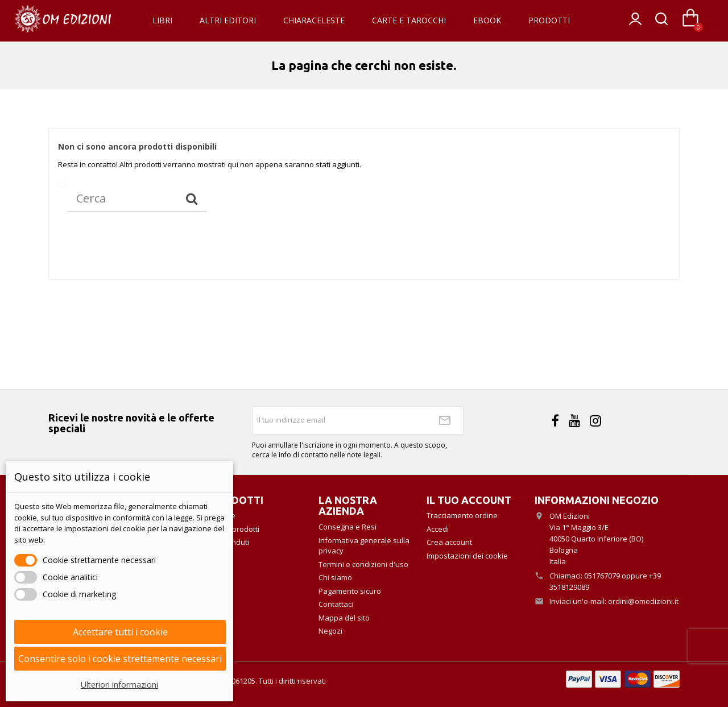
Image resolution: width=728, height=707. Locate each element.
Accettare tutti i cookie (120, 632)
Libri (162, 20)
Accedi (438, 529)
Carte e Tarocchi (409, 20)
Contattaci (336, 604)
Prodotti (549, 20)
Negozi (330, 631)
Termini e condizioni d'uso (363, 564)
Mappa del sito (344, 618)
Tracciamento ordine (462, 515)
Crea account (449, 542)
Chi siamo (335, 577)
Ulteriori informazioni (119, 685)
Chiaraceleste (314, 20)
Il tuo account (469, 500)
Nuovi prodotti (235, 529)
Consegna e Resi (348, 527)
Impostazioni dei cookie (467, 556)
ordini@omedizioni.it (643, 601)
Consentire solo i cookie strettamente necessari (120, 659)
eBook (487, 20)
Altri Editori (228, 20)
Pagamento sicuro (350, 591)
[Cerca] (137, 199)
